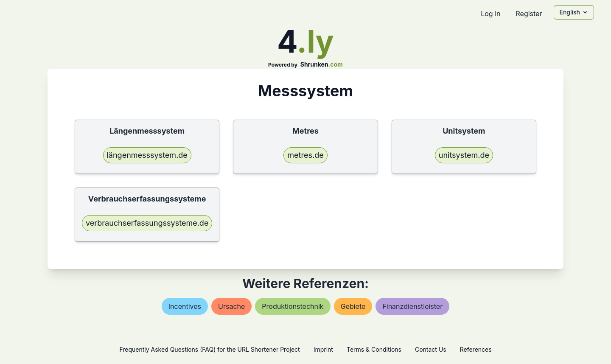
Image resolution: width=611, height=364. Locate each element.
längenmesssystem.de (147, 155)
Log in (490, 14)
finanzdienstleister (412, 306)
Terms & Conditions (374, 349)
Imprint (323, 349)
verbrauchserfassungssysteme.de (147, 223)
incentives (185, 306)
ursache (231, 306)
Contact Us (431, 349)
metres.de (305, 155)
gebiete (353, 306)
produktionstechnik (293, 306)
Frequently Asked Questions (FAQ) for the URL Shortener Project (209, 349)
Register (529, 14)
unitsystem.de (464, 155)
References (476, 349)
